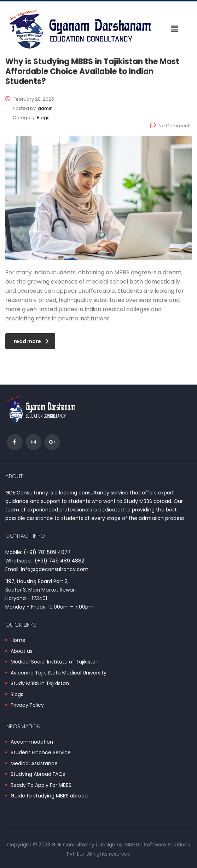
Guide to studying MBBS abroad (49, 796)
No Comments (171, 126)
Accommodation (32, 742)
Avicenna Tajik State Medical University (59, 673)
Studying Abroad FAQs (38, 774)
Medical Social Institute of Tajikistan (55, 662)
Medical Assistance (34, 764)
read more (31, 341)
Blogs (17, 695)
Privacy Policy (27, 705)
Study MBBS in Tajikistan (40, 684)
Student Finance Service (41, 753)
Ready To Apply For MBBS (41, 785)
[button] (174, 29)
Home (18, 640)
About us (22, 651)
